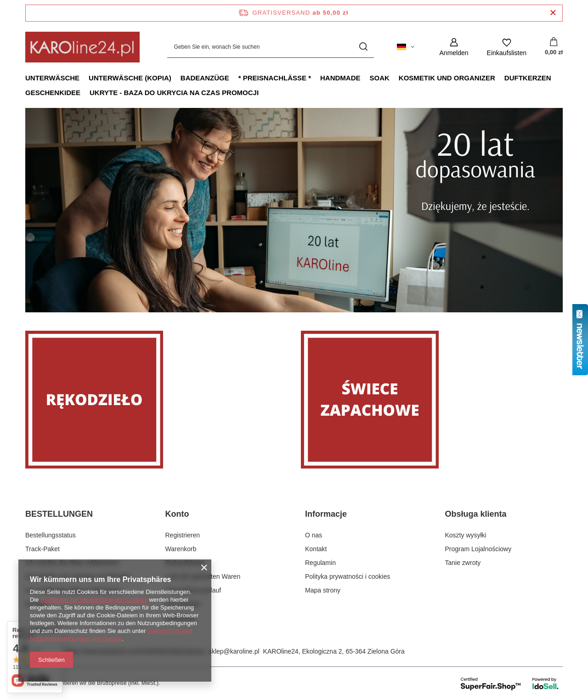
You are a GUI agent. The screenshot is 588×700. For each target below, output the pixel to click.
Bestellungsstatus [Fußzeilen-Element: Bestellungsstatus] (51, 535)
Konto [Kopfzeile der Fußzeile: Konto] (177, 514)
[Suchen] (364, 47)
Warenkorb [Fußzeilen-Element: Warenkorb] (181, 549)
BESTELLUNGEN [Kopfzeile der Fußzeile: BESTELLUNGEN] (59, 514)
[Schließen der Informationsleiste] (553, 13)
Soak (380, 78)
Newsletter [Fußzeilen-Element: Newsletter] (181, 618)
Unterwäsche (52, 78)
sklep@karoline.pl (234, 651)
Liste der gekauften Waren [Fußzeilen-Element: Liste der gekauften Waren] (203, 576)
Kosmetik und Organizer (447, 78)
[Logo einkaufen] (82, 47)
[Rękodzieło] (156, 400)
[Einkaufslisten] (507, 47)
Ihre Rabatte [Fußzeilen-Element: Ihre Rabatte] (183, 604)
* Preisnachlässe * (275, 78)
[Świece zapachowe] (432, 400)
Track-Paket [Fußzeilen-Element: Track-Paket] (42, 549)
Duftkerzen (528, 78)
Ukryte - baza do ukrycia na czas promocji (174, 93)
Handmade (340, 78)
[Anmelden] (454, 47)
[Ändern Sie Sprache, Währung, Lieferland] (406, 47)
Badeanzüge (205, 78)
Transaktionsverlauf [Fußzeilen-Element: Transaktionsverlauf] (193, 590)
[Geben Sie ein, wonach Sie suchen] (271, 47)
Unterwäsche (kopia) (130, 78)
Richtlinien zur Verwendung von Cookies (94, 600)
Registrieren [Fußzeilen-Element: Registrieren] (183, 535)
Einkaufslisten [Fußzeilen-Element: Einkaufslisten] (185, 563)
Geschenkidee (53, 93)
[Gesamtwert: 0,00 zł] (554, 47)
